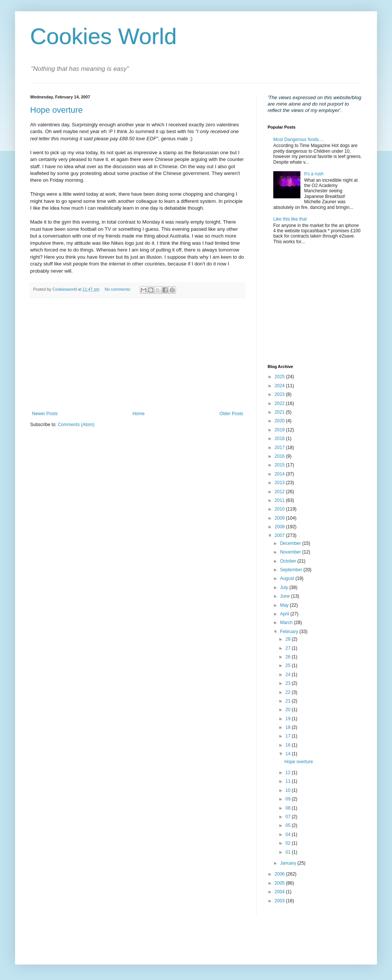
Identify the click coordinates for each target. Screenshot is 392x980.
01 (289, 852)
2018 (280, 439)
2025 (280, 377)
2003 (280, 901)
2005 (280, 883)
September (292, 570)
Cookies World (103, 36)
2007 (280, 535)
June (286, 596)
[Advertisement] (138, 354)
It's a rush (314, 174)
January (289, 863)
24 (289, 675)
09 (289, 799)
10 (289, 790)
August (288, 578)
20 (289, 710)
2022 (280, 403)
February (290, 632)
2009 (280, 518)
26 (289, 657)
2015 (280, 465)
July (285, 587)
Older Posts (231, 414)
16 (289, 745)
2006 (280, 874)
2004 (280, 892)
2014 (280, 474)
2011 (280, 500)
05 (289, 825)
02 (289, 843)
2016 (280, 456)
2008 (280, 527)
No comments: (119, 289)
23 (289, 683)
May (285, 605)
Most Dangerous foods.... (299, 140)
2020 (280, 421)
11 (289, 781)
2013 (280, 483)
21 (289, 701)
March (287, 623)
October (289, 561)
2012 (280, 492)
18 (289, 727)
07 (289, 817)
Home (139, 414)
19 (289, 719)
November (291, 552)
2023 (280, 394)
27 (289, 648)
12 (289, 773)
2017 (280, 448)
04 (289, 834)
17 (289, 736)
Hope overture (56, 110)
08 (289, 808)
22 (289, 692)
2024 (280, 386)
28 (289, 639)
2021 (280, 412)
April (285, 614)
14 (289, 754)
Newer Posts (45, 414)
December (291, 543)
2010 (280, 509)
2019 (280, 430)
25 (289, 666)
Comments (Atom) (76, 425)
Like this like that (290, 219)
